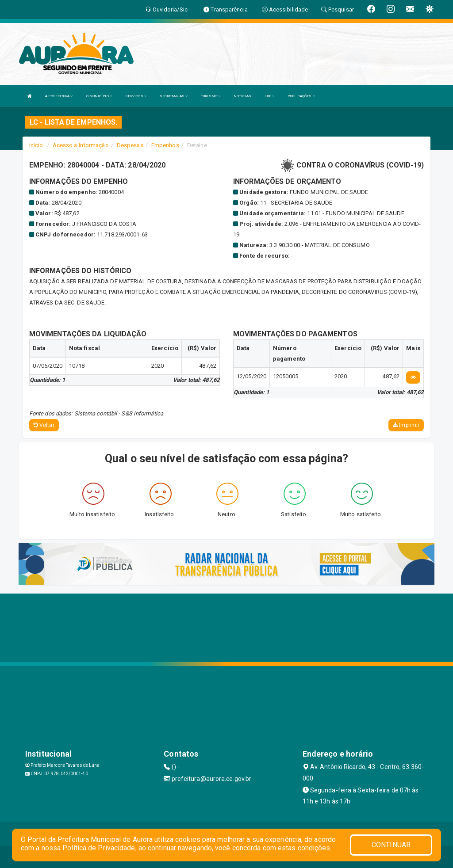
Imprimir (406, 425)
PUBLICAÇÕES (301, 96)
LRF (270, 96)
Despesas (130, 145)
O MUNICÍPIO (99, 96)
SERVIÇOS (136, 96)
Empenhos (165, 145)
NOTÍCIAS (242, 96)
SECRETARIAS (174, 96)
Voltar (44, 425)
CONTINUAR (391, 845)
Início (36, 145)
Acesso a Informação (81, 145)
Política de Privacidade (99, 848)
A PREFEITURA (59, 96)
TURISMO (211, 96)
